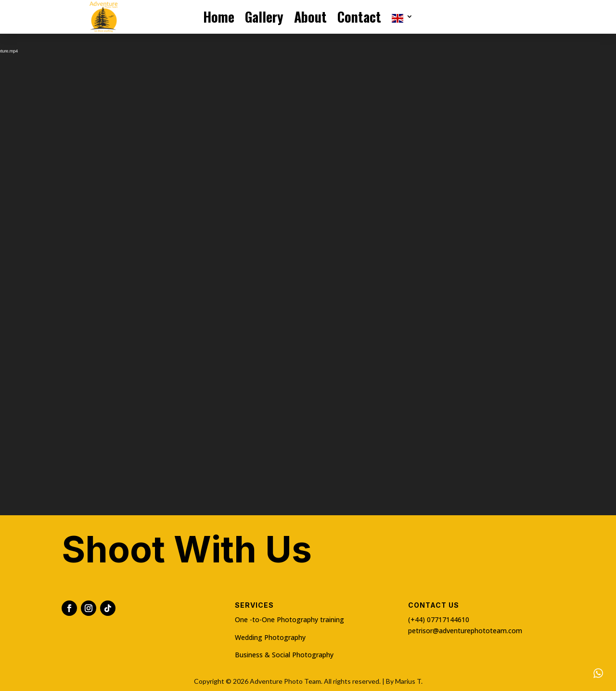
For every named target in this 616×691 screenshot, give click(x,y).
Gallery (264, 18)
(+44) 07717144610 (439, 619)
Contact (359, 18)
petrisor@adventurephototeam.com (465, 631)
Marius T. (409, 681)
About (310, 18)
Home (219, 18)
